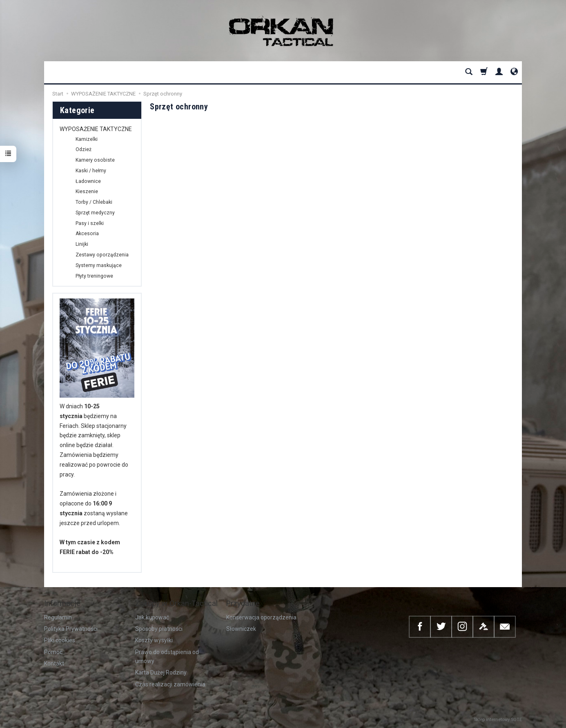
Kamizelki (87, 139)
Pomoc (53, 652)
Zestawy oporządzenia (102, 255)
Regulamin (58, 617)
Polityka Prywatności (71, 629)
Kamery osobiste (95, 160)
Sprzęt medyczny (95, 213)
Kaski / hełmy (91, 171)
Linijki (82, 244)
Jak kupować (152, 617)
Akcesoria (87, 234)
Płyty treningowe (94, 276)
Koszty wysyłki (154, 640)
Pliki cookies (60, 640)
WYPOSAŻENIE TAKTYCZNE (96, 129)
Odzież (84, 149)
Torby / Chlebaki (94, 202)
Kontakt (54, 663)
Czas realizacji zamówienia (170, 684)
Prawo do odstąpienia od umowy (167, 657)
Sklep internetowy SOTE (498, 720)
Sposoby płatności (159, 629)
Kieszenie (87, 191)
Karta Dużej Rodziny (161, 672)
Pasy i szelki (90, 223)
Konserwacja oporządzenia (261, 617)
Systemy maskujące (99, 265)
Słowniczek (241, 629)
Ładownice (88, 181)
